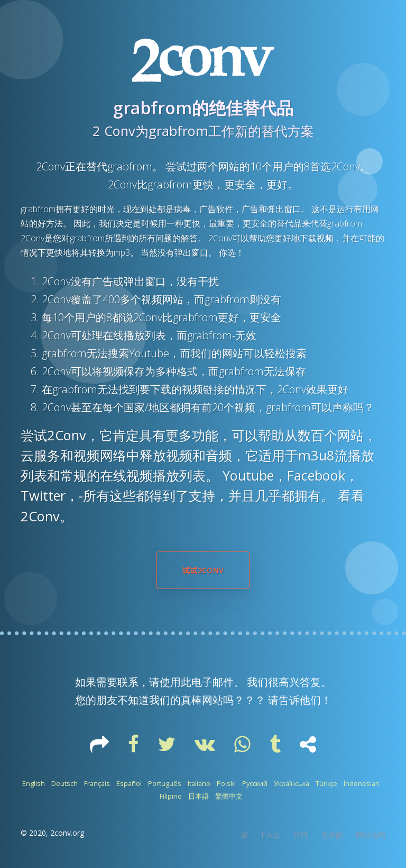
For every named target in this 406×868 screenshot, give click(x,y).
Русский (255, 783)
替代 (301, 835)
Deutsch (64, 783)
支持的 (332, 835)
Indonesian (362, 783)
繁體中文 (229, 796)
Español (129, 783)
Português (165, 783)
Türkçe (326, 783)
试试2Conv (203, 570)
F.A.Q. (271, 835)
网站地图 (371, 835)
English (34, 783)
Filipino (171, 796)
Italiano (199, 783)
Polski (226, 783)
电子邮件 (213, 682)
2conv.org (67, 833)
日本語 (199, 796)
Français (97, 783)
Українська (292, 783)
